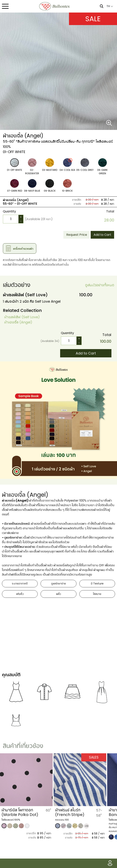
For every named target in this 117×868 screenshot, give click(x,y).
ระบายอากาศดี (20, 583)
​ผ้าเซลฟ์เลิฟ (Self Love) (22, 317)
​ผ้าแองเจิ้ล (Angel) (18, 322)
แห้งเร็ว (20, 594)
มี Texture (97, 583)
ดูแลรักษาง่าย (58, 583)
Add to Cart (102, 235)
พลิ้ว (58, 594)
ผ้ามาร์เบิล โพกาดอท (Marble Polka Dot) (65, 812)
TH (110, 6)
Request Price (77, 235)
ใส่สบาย (97, 594)
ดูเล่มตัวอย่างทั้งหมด (100, 285)
